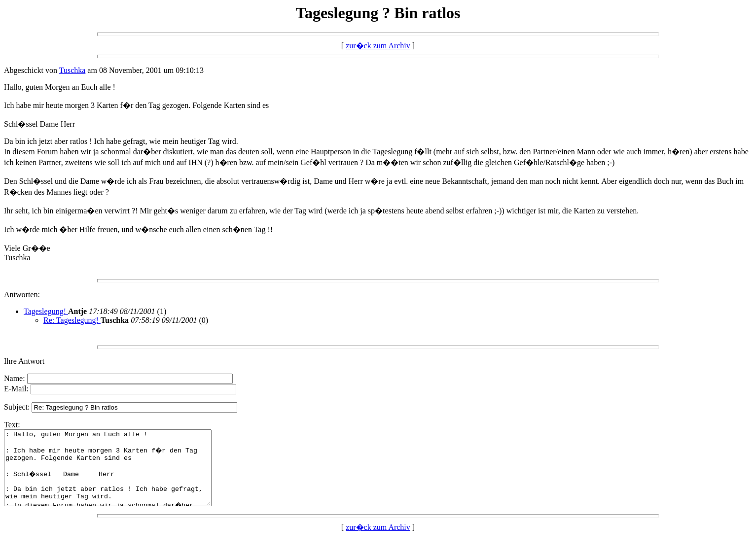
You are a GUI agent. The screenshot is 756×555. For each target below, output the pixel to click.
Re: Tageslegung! (72, 320)
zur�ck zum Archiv (378, 46)
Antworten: (22, 295)
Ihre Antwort (24, 361)
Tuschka (72, 70)
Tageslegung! (46, 311)
